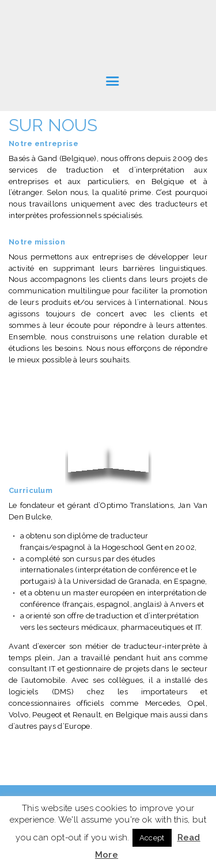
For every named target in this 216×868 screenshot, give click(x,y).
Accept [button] (152, 838)
